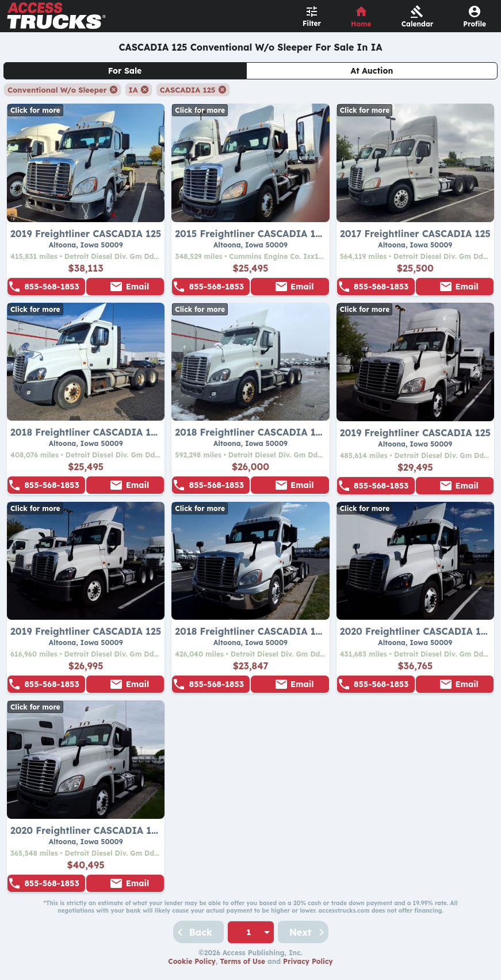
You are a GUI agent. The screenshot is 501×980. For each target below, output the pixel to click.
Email (137, 287)
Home (361, 24)
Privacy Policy (308, 961)
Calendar (418, 24)
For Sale (125, 71)
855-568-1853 (51, 287)
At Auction (372, 71)
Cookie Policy (192, 961)
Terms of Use (242, 961)
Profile (475, 24)
